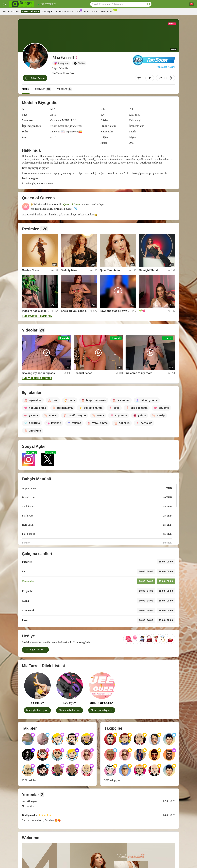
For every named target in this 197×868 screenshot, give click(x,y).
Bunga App (107, 11)
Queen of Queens (72, 204)
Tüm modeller (11, 12)
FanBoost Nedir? (166, 67)
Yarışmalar (90, 12)
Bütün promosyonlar (69, 11)
